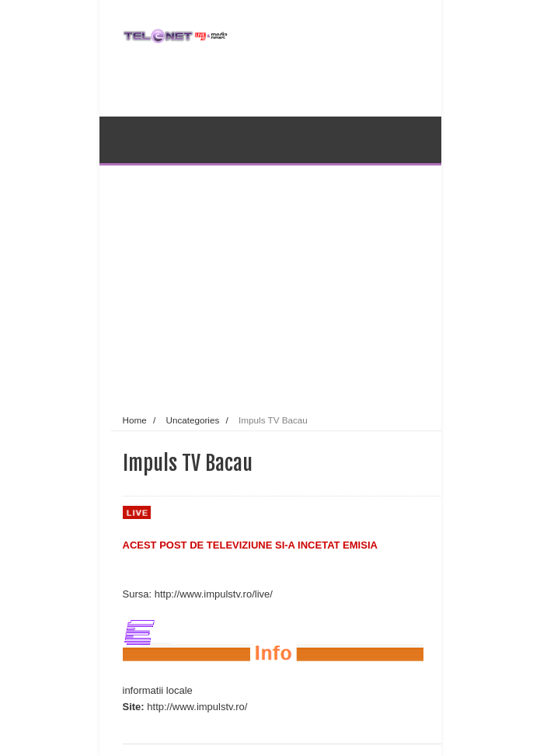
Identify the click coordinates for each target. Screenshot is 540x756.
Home (135, 420)
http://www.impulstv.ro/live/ (214, 594)
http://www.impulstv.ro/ (197, 707)
